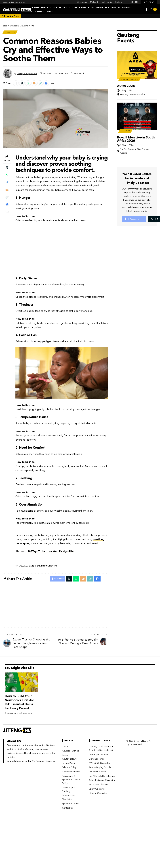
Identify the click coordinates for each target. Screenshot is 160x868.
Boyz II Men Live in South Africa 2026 (136, 135)
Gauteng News (28, 26)
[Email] (36, 85)
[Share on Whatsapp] (29, 85)
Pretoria (127, 126)
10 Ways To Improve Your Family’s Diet (51, 553)
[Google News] (136, 2)
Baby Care (34, 567)
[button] (147, 9)
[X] (132, 2)
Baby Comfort (49, 567)
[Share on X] (23, 85)
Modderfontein (131, 73)
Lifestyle (11, 33)
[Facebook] (129, 2)
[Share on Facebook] (16, 85)
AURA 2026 (126, 81)
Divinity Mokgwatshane (27, 74)
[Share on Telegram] (7, 184)
